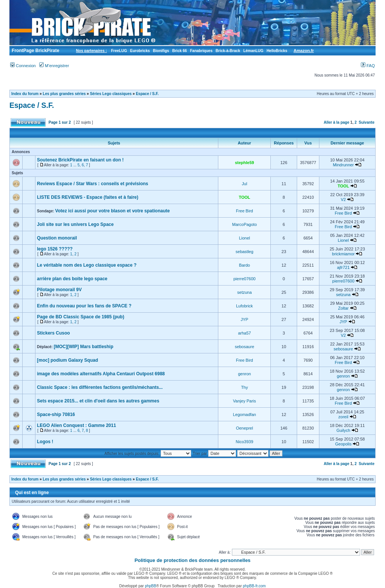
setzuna (245, 292)
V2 (343, 200)
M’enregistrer (54, 66)
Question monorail (57, 238)
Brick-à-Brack (228, 51)
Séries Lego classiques (111, 94)
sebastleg (245, 252)
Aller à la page (336, 122)
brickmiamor (344, 254)
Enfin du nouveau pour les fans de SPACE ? (84, 306)
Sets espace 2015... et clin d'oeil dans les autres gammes (98, 401)
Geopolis (343, 444)
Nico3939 (244, 442)
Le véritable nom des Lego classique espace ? (87, 265)
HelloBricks (277, 51)
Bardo (245, 265)
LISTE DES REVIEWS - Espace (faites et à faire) (88, 197)
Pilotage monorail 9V (59, 290)
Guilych (343, 430)
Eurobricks (140, 51)
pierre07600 (245, 279)
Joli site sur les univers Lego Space (75, 224)
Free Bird (245, 211)
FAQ (368, 66)
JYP (244, 319)
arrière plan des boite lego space (72, 279)
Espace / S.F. (147, 94)
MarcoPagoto (245, 224)
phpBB (150, 586)
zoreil (343, 417)
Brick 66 (180, 51)
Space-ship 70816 (56, 415)
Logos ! (45, 442)
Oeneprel (245, 428)
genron (244, 374)
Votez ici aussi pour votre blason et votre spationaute (112, 211)
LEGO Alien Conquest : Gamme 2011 (77, 425)
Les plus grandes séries (64, 94)
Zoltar (343, 308)
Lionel (245, 238)
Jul (244, 184)
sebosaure (245, 347)
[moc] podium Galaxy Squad (67, 360)
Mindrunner (344, 165)
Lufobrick (245, 306)
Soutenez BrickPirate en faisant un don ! (80, 160)
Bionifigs (161, 51)
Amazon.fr (304, 51)
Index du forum (25, 94)
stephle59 (245, 163)
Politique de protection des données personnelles (193, 560)
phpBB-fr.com (254, 586)
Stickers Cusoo (53, 333)
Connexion (23, 66)
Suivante (367, 122)
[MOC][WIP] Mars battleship (83, 347)
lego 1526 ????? (55, 249)
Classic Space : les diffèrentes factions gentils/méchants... (100, 387)
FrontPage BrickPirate (35, 51)
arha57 (244, 333)
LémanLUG (253, 51)
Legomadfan (245, 415)
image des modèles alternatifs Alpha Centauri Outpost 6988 (101, 374)
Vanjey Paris (245, 401)
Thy (244, 387)
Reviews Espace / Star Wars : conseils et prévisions (93, 184)
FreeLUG (119, 51)
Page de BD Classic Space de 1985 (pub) (81, 317)
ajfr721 (344, 267)
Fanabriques (201, 51)
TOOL (343, 186)
